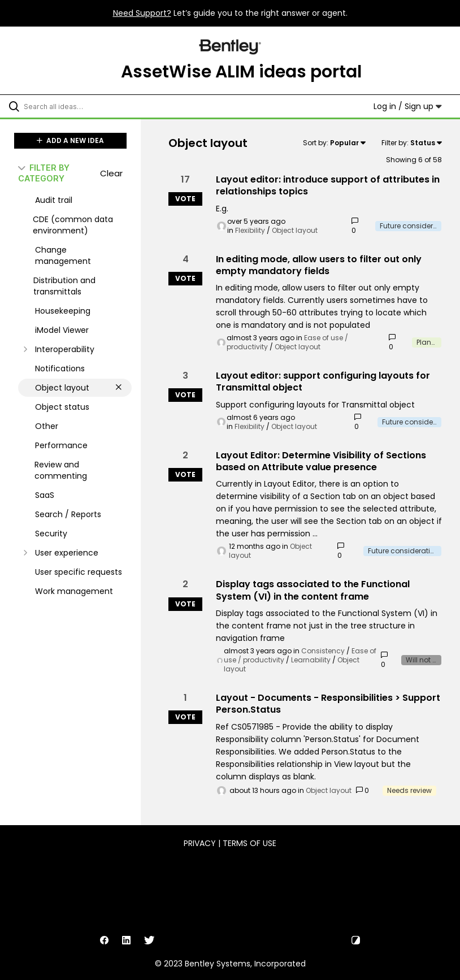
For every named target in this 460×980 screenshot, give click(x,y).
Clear (111, 173)
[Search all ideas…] (76, 106)
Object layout (295, 230)
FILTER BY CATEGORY (44, 173)
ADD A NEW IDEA (70, 140)
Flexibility (250, 230)
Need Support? (142, 13)
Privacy (200, 843)
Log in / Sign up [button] (408, 106)
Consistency (323, 651)
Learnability (311, 660)
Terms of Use (249, 843)
